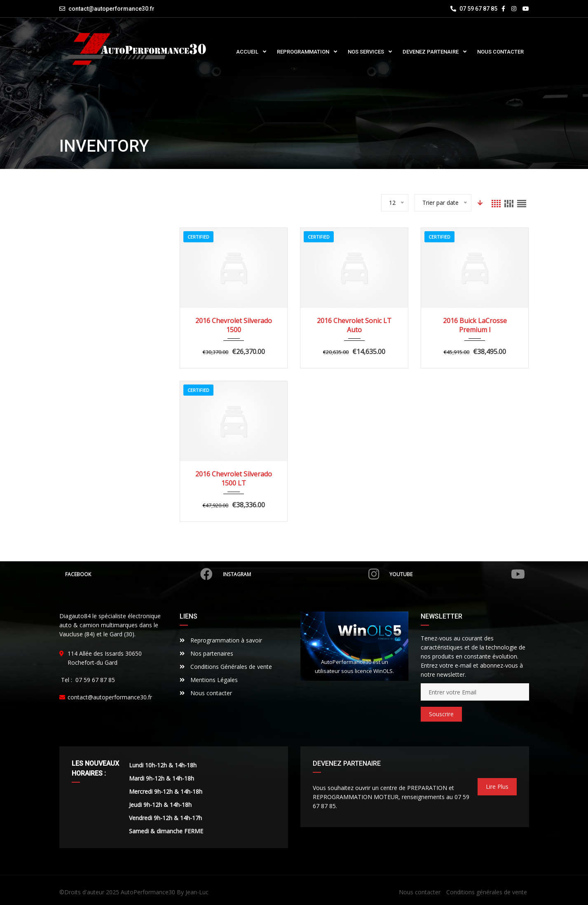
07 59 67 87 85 (474, 9)
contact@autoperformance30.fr (111, 9)
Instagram (301, 574)
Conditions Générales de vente (226, 667)
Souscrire (441, 714)
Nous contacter (206, 693)
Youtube (457, 574)
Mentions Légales (209, 680)
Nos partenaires (206, 653)
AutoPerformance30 (148, 892)
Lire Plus (497, 787)
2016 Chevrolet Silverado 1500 (234, 325)
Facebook (139, 574)
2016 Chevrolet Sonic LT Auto (354, 325)
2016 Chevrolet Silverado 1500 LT (234, 478)
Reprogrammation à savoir (221, 640)
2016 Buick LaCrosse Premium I (475, 325)
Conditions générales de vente (487, 892)
